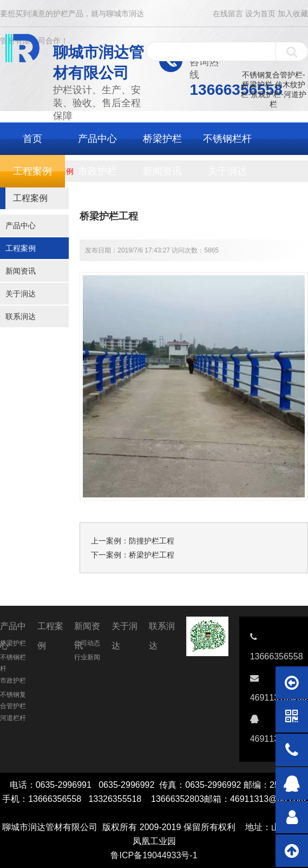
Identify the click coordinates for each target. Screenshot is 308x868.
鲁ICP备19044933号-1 (154, 855)
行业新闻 (87, 657)
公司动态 (87, 643)
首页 (32, 139)
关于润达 (227, 171)
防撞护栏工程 (152, 541)
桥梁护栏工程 (152, 555)
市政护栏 (97, 171)
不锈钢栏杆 (227, 139)
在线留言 (228, 14)
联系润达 (21, 316)
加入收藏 (293, 14)
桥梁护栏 (162, 139)
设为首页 (260, 14)
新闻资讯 (162, 171)
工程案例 (32, 171)
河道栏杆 (13, 718)
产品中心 (97, 139)
